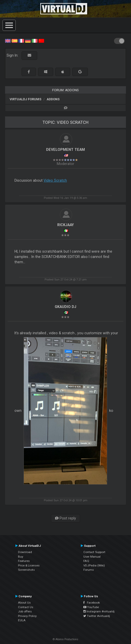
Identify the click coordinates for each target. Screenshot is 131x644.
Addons (53, 99)
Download (25, 552)
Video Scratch (55, 180)
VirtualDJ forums (25, 99)
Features (24, 561)
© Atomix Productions (65, 639)
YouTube (91, 607)
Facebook (92, 603)
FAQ (86, 561)
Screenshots (26, 570)
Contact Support (94, 552)
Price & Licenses (29, 565)
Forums (89, 570)
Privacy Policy (27, 616)
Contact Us (26, 607)
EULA (22, 620)
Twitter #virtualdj (97, 616)
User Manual (92, 557)
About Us (24, 603)
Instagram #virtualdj (99, 611)
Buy (21, 557)
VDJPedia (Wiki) (94, 565)
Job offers (25, 611)
